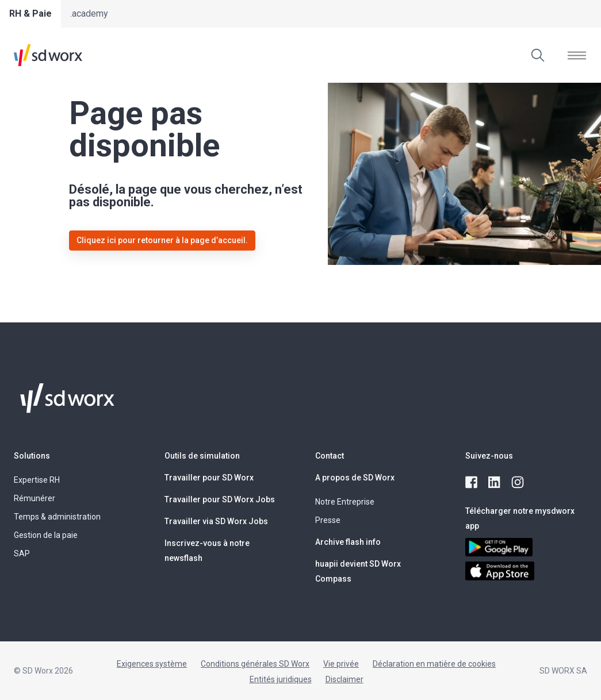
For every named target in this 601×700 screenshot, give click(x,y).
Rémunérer (35, 498)
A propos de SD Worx (355, 478)
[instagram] (518, 483)
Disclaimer (344, 679)
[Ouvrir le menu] (577, 55)
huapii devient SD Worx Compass (358, 571)
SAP (22, 553)
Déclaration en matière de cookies (434, 664)
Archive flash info (348, 542)
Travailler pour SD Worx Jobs (220, 499)
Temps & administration (57, 517)
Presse (328, 520)
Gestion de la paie (46, 535)
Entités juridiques (281, 679)
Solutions (32, 456)
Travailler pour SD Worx (209, 478)
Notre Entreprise (345, 502)
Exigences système (152, 664)
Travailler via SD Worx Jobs (216, 521)
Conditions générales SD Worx (255, 664)
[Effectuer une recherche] (538, 55)
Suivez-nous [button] (489, 456)
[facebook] (472, 483)
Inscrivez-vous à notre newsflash (207, 551)
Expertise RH (37, 480)
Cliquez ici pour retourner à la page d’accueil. (162, 240)
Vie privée (341, 664)
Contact (330, 456)
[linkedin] (495, 483)
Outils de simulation (202, 456)
